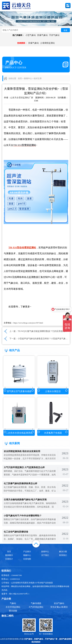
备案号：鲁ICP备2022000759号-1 (15, 594)
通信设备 (13, 611)
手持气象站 (54, 35)
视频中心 (27, 555)
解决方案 (63, 552)
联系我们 (63, 555)
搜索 (65, 30)
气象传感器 (36, 603)
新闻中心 (28, 78)
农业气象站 (59, 603)
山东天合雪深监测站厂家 (22, 98)
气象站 (13, 603)
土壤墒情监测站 (47, 43)
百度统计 (9, 559)
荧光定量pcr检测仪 (59, 607)
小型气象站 (31, 35)
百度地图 (27, 559)
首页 (20, 78)
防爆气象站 (43, 35)
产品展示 (27, 552)
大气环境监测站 (36, 607)
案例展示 (9, 555)
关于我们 (45, 555)
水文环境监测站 (13, 607)
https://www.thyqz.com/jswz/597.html (28, 323)
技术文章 (38, 78)
